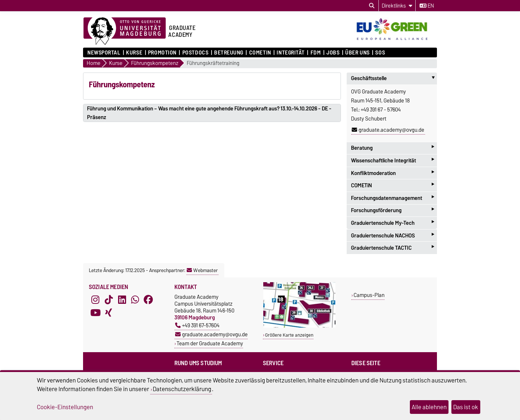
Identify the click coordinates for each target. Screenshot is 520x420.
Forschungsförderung (393, 211)
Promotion (162, 53)
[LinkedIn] (122, 300)
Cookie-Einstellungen (65, 407)
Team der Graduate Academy (210, 343)
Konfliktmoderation (393, 173)
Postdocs (195, 53)
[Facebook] (148, 300)
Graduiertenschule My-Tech (393, 223)
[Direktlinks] (397, 6)
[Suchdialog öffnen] (372, 6)
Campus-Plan (369, 295)
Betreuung (229, 53)
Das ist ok (466, 407)
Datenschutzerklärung (182, 389)
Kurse (134, 53)
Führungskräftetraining (213, 63)
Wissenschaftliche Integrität (393, 160)
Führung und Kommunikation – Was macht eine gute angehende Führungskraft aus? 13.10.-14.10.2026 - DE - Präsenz (209, 113)
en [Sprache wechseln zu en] (427, 6)
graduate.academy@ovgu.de (388, 130)
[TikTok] (109, 300)
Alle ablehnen (429, 407)
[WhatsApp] (135, 300)
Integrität (291, 53)
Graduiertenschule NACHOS (393, 235)
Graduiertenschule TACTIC (393, 248)
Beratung (393, 148)
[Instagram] (95, 300)
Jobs (333, 53)
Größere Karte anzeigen (289, 335)
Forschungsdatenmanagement (393, 198)
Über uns (357, 53)
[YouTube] (95, 313)
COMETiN (260, 53)
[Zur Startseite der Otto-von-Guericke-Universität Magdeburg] (125, 31)
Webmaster (202, 270)
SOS (380, 53)
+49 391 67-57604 (197, 325)
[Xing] (109, 313)
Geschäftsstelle (394, 78)
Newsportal (104, 53)
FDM (316, 53)
